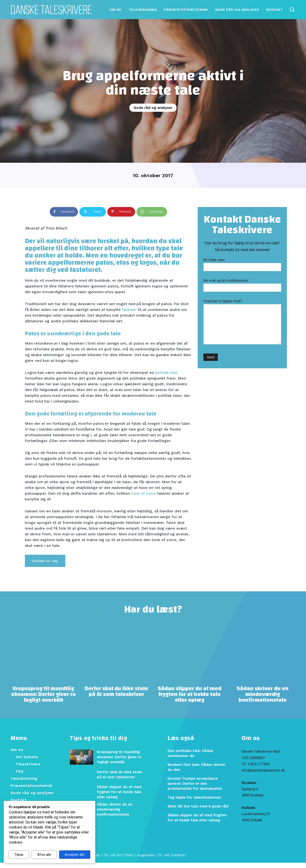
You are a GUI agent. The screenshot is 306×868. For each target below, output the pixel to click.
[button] (292, 9)
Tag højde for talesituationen (194, 803)
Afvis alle (44, 855)
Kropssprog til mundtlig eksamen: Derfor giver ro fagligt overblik (44, 700)
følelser (129, 310)
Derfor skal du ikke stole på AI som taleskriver (116, 697)
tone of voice (143, 493)
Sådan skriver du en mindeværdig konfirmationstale (263, 700)
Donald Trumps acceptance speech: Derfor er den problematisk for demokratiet (195, 789)
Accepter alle (75, 855)
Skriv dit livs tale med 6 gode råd (198, 812)
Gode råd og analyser (153, 108)
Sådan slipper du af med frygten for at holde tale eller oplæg (190, 700)
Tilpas (19, 855)
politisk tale (166, 372)
